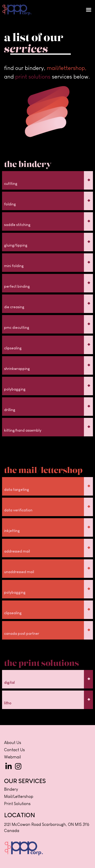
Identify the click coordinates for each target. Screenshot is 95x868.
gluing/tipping (16, 245)
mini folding (14, 266)
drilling (10, 410)
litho (8, 703)
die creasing (14, 307)
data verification (18, 510)
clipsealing (13, 348)
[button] (89, 10)
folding (10, 204)
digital (9, 683)
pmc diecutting (17, 328)
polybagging (15, 389)
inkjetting (12, 531)
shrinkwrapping (17, 369)
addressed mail (17, 551)
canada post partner (22, 634)
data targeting (17, 490)
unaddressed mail (19, 572)
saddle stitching (17, 225)
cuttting (11, 184)
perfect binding (17, 286)
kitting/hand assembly (23, 430)
